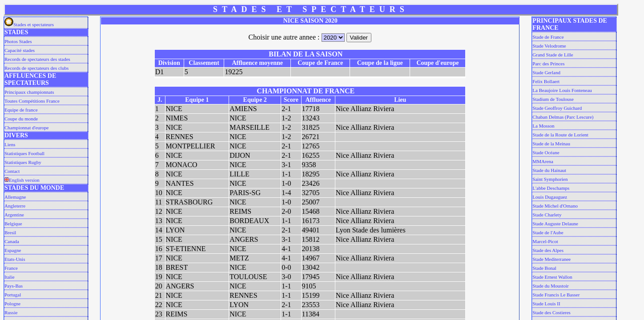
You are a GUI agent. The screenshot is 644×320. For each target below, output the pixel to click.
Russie (11, 312)
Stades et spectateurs (29, 24)
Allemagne (15, 197)
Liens (10, 144)
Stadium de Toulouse (553, 99)
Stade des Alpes (548, 250)
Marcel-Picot (545, 241)
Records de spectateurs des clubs (36, 68)
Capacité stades (20, 50)
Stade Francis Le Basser (556, 295)
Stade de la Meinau (551, 144)
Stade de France (548, 37)
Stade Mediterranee (551, 259)
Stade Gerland (546, 72)
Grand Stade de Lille (553, 55)
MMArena (543, 161)
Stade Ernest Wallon (552, 277)
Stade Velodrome (549, 46)
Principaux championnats (29, 92)
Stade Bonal (544, 268)
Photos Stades (18, 41)
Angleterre (15, 206)
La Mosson (543, 126)
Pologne (12, 304)
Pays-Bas (14, 286)
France (11, 268)
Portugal (13, 295)
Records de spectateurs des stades (37, 59)
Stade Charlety (547, 215)
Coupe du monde (21, 119)
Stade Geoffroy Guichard (557, 108)
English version (22, 180)
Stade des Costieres (551, 312)
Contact (12, 171)
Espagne (13, 250)
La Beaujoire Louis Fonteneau (562, 90)
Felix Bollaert (546, 81)
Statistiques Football (24, 153)
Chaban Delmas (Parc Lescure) (563, 117)
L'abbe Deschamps (551, 188)
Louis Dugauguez (550, 197)
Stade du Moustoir (550, 286)
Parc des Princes (548, 64)
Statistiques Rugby (23, 162)
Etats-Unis (15, 259)
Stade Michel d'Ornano (555, 206)
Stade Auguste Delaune (555, 224)
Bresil (10, 232)
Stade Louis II (546, 304)
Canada (12, 241)
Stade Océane (546, 152)
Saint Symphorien (550, 179)
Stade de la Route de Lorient (560, 135)
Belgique (13, 224)
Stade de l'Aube (548, 232)
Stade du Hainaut (549, 170)
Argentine (14, 215)
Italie (10, 277)
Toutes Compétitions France (32, 101)
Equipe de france (21, 110)
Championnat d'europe (26, 128)
